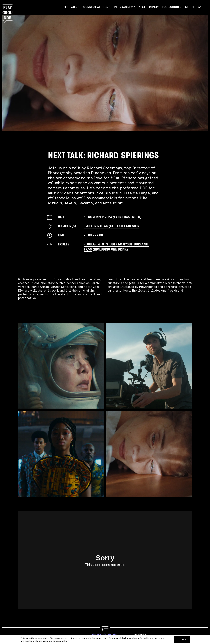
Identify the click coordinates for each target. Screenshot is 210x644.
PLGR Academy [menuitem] (124, 7)
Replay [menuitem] (154, 7)
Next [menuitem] (142, 7)
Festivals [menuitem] (71, 7)
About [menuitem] (189, 7)
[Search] (199, 7)
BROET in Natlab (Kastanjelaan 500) (111, 226)
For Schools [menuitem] (172, 7)
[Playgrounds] (9, 9)
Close (182, 639)
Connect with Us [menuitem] (96, 7)
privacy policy (61, 641)
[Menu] (205, 7)
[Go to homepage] (105, 628)
